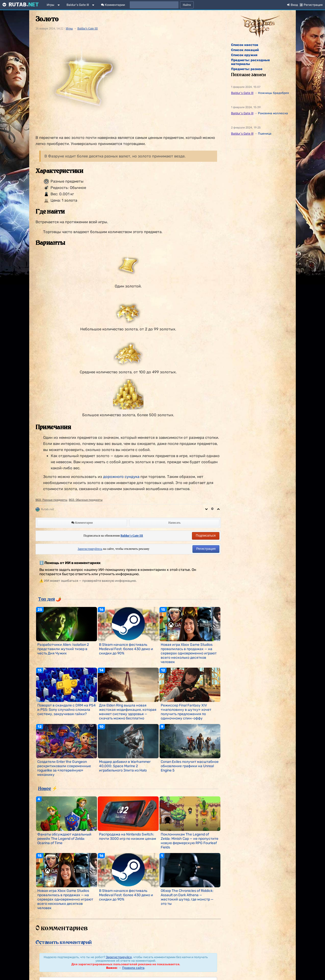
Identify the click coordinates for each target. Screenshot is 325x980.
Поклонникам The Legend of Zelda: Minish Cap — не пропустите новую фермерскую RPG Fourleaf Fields (190, 841)
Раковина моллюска (273, 113)
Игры (51, 5)
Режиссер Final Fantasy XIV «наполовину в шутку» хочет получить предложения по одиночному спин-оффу (186, 712)
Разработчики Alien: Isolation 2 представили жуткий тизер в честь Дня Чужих (63, 649)
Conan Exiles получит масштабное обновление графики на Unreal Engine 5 (190, 766)
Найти (187, 5)
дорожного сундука (121, 477)
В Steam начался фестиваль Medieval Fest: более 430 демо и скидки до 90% (126, 649)
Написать (174, 523)
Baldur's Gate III (78, 5)
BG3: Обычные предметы (86, 500)
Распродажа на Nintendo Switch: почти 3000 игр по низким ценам (128, 837)
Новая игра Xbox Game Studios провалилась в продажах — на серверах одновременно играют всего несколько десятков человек (189, 653)
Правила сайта (133, 968)
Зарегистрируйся (119, 957)
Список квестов (245, 45)
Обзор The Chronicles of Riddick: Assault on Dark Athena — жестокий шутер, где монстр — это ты (187, 897)
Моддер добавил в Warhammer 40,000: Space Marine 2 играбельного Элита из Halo (125, 766)
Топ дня (46, 599)
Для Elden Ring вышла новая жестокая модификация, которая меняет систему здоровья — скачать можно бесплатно (128, 712)
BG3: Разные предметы (51, 500)
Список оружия (244, 55)
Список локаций (245, 50)
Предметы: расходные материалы (250, 62)
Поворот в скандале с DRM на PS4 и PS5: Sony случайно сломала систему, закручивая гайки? (67, 710)
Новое (44, 788)
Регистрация (206, 549)
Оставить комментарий (64, 942)
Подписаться (206, 535)
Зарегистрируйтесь (90, 549)
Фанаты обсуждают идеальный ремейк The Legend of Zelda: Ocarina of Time (64, 839)
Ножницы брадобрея (273, 93)
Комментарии (113, 5)
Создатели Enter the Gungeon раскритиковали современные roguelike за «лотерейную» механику (64, 768)
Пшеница (265, 134)
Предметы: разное (247, 69)
